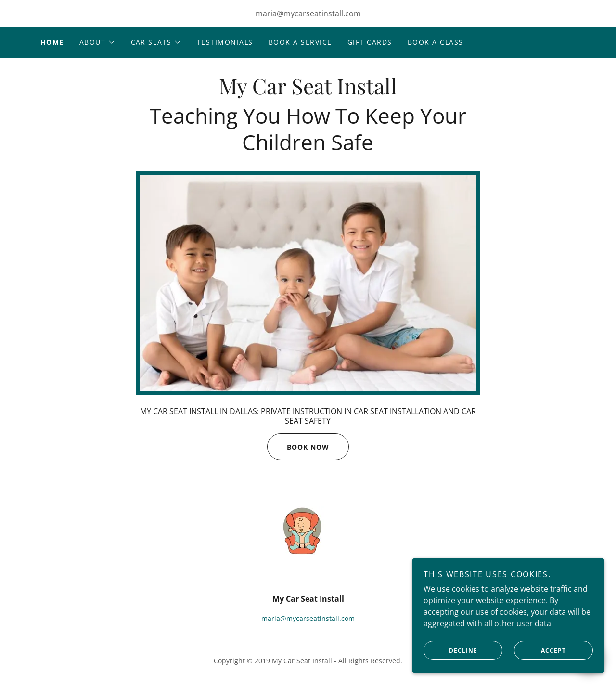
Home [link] (52, 42)
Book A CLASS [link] (436, 42)
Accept (540, 650)
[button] (97, 42)
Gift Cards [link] (370, 42)
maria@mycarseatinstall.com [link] (308, 13)
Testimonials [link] (225, 42)
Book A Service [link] (300, 42)
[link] (308, 91)
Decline (450, 650)
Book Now (298, 447)
